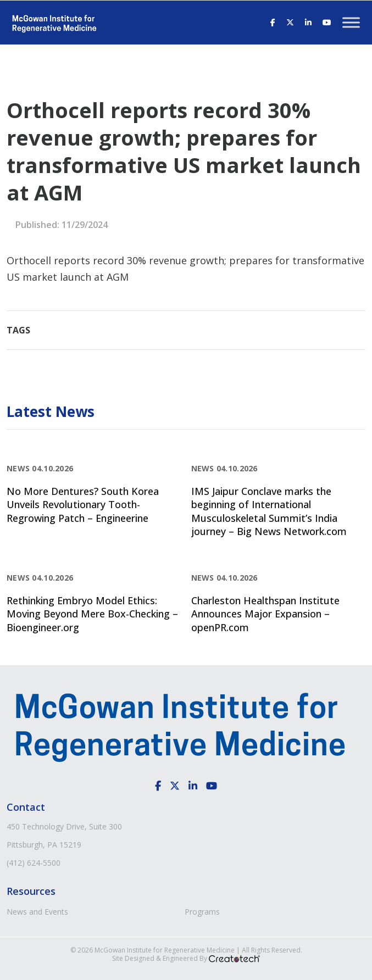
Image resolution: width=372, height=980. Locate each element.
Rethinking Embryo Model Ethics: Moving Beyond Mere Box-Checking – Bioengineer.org (92, 614)
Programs (202, 912)
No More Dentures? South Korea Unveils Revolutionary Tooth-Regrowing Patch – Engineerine (83, 505)
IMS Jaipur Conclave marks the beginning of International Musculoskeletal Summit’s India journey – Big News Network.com (269, 511)
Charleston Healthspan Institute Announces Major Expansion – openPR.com (265, 614)
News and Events (37, 912)
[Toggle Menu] (351, 22)
